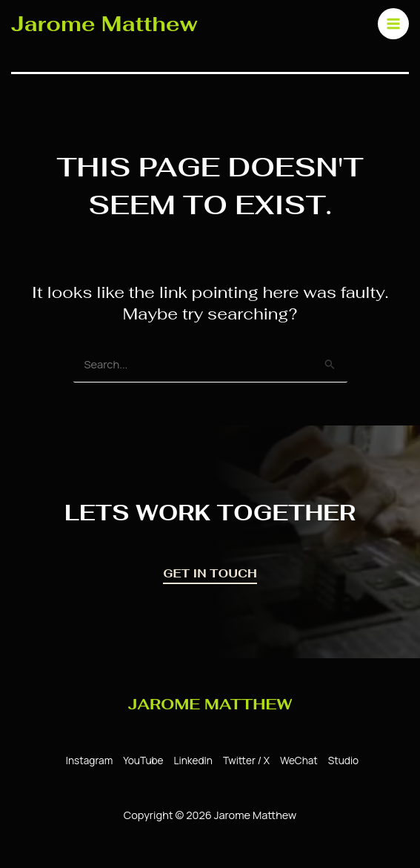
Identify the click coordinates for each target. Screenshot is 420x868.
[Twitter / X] (244, 761)
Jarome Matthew (106, 23)
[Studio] (341, 761)
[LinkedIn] (191, 761)
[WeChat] (297, 761)
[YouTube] (141, 761)
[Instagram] (87, 761)
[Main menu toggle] (390, 23)
